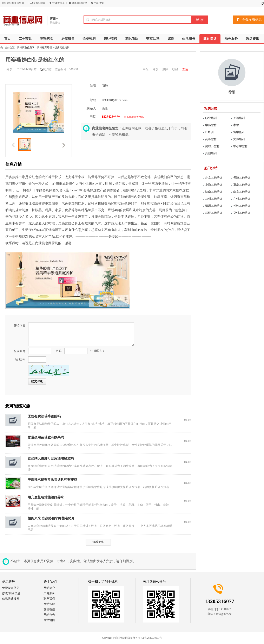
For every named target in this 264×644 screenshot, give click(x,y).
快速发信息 (59, 3)
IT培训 (209, 132)
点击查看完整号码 (134, 117)
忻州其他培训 (62, 48)
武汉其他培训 (214, 213)
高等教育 (211, 139)
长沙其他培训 (242, 206)
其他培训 (211, 153)
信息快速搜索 (11, 599)
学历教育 (211, 125)
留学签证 (239, 132)
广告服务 (49, 593)
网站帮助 (49, 604)
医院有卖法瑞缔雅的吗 (44, 416)
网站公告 (49, 615)
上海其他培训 (214, 185)
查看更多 (98, 542)
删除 (165, 69)
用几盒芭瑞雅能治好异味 (46, 497)
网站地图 (49, 620)
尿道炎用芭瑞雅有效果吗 (46, 437)
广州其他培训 (242, 199)
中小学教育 (240, 146)
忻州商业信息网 (26, 48)
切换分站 (55, 23)
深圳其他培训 (214, 206)
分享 (9, 69)
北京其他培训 (214, 178)
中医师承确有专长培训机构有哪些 (52, 479)
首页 (7, 39)
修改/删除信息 (79, 3)
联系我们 (49, 599)
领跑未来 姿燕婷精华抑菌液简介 (51, 518)
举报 (146, 69)
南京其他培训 (242, 192)
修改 (156, 69)
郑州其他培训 (242, 213)
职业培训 (211, 118)
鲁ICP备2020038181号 (150, 638)
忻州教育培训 (45, 48)
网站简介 (49, 588)
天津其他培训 (242, 178)
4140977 (226, 609)
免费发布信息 (11, 588)
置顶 (185, 69)
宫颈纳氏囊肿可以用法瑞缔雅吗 (51, 458)
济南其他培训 (214, 192)
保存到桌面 (39, 3)
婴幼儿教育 (212, 146)
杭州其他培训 (214, 199)
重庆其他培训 (242, 185)
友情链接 (49, 609)
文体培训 (239, 139)
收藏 (175, 69)
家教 (236, 125)
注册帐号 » (97, 351)
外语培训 (239, 118)
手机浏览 (99, 3)
